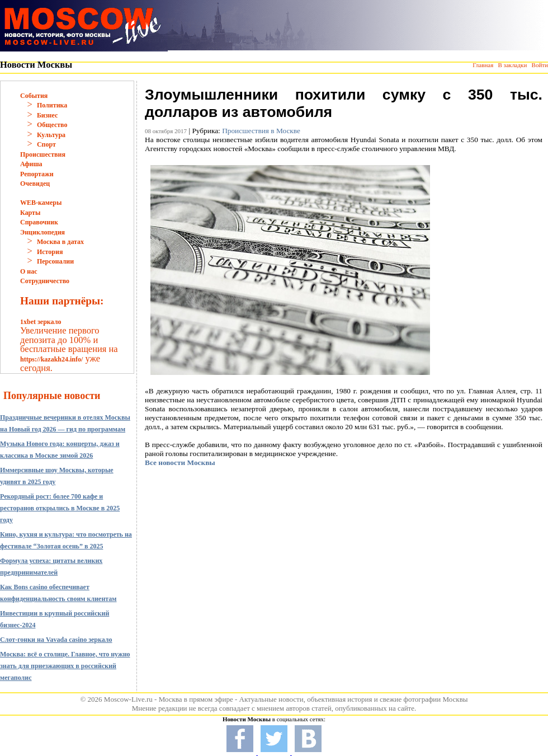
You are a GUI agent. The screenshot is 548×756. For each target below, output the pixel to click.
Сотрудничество (45, 281)
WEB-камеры (41, 203)
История (50, 252)
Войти (540, 65)
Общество (52, 125)
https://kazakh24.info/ (51, 359)
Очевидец (35, 184)
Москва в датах (60, 242)
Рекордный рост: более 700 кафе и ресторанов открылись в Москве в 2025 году (60, 508)
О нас (29, 271)
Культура (51, 135)
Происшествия (43, 154)
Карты (30, 213)
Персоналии (55, 261)
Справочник (39, 222)
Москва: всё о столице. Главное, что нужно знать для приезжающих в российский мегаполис (65, 666)
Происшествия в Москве (261, 131)
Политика (52, 105)
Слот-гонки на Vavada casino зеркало (56, 640)
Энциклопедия (42, 232)
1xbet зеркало (41, 322)
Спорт (46, 144)
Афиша (31, 164)
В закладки (512, 65)
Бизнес (47, 115)
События (34, 96)
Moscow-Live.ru (128, 699)
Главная (483, 65)
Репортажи (37, 174)
